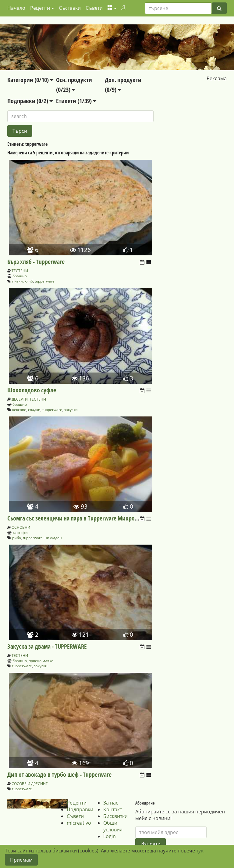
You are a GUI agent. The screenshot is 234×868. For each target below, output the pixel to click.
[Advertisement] (194, 120)
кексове (19, 410)
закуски (71, 410)
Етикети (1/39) (76, 101)
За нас (111, 803)
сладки (34, 410)
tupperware (45, 281)
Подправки (80, 809)
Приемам (21, 860)
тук (200, 851)
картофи (20, 533)
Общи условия (113, 826)
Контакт (113, 809)
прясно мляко (41, 661)
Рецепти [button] (40, 8)
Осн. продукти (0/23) (74, 85)
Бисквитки (115, 816)
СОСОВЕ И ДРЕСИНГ (30, 784)
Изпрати (151, 844)
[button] (112, 8)
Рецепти (77, 803)
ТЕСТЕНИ (20, 271)
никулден (53, 538)
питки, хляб (23, 281)
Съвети (94, 8)
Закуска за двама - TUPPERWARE (47, 646)
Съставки (70, 8)
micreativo (79, 823)
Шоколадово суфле (32, 390)
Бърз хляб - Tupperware (36, 262)
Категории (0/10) (30, 80)
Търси (20, 131)
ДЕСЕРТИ (20, 399)
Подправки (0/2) (30, 101)
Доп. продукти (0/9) (123, 85)
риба (17, 538)
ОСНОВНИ (21, 527)
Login (110, 836)
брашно (20, 276)
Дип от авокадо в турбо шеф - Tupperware (59, 774)
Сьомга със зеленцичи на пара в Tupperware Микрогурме (78, 518)
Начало (16, 8)
